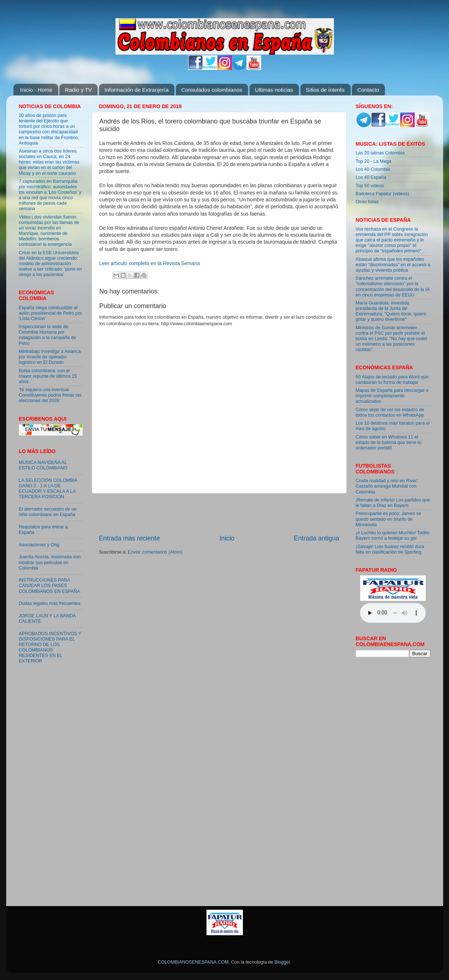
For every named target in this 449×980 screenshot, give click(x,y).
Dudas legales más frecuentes (50, 603)
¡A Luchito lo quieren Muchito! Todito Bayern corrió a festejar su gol (393, 536)
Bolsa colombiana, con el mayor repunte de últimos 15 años (48, 376)
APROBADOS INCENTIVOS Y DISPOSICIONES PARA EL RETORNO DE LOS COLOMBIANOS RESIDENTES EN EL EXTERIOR (50, 648)
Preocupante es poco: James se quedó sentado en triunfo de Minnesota (389, 519)
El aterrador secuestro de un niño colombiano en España (48, 512)
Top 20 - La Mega (374, 161)
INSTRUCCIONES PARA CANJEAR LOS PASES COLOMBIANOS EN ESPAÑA (50, 586)
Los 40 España (371, 177)
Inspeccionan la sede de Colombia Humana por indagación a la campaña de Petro (48, 335)
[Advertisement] (219, 513)
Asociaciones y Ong (39, 545)
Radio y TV (78, 90)
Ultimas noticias (274, 90)
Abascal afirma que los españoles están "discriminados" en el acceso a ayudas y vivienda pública (393, 265)
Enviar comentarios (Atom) (155, 552)
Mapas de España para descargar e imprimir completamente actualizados (392, 396)
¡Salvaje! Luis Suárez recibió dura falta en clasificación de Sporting (390, 549)
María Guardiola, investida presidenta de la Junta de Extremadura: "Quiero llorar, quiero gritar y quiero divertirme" (391, 311)
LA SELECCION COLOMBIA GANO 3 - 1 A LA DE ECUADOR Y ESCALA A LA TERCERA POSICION (48, 489)
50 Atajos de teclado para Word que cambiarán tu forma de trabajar (392, 380)
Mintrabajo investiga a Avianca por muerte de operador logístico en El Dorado (50, 357)
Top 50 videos (370, 186)
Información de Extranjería (137, 90)
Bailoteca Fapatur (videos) (383, 194)
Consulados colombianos (212, 90)
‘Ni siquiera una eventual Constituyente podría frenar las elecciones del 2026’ (50, 395)
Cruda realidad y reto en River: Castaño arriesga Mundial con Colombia (387, 486)
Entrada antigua (316, 538)
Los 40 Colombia (373, 169)
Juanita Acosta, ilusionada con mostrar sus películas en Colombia (50, 562)
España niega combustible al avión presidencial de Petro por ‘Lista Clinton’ (51, 313)
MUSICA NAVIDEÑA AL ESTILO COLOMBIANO (43, 465)
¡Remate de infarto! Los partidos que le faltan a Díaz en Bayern (393, 503)
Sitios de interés (325, 90)
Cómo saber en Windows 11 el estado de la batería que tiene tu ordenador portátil (389, 442)
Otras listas (367, 202)
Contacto (368, 90)
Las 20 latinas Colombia (380, 153)
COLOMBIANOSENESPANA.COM (193, 962)
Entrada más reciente (130, 538)
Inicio (227, 538)
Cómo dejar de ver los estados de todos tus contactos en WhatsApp (390, 412)
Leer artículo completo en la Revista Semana (150, 263)
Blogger (282, 962)
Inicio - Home (36, 90)
